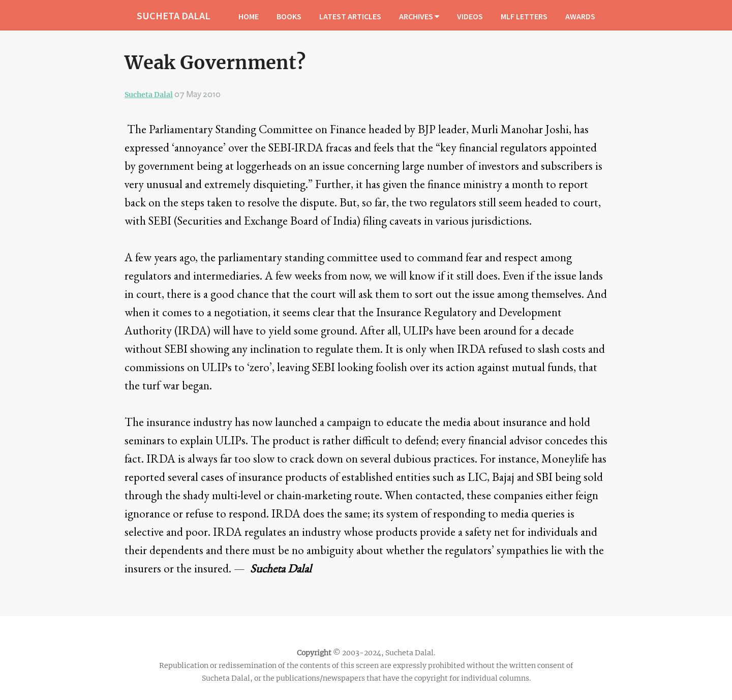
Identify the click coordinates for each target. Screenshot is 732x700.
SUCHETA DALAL (174, 16)
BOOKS (289, 16)
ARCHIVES (419, 16)
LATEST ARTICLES (350, 16)
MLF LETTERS (524, 16)
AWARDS (580, 16)
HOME (249, 16)
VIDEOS (470, 16)
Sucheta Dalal (149, 95)
